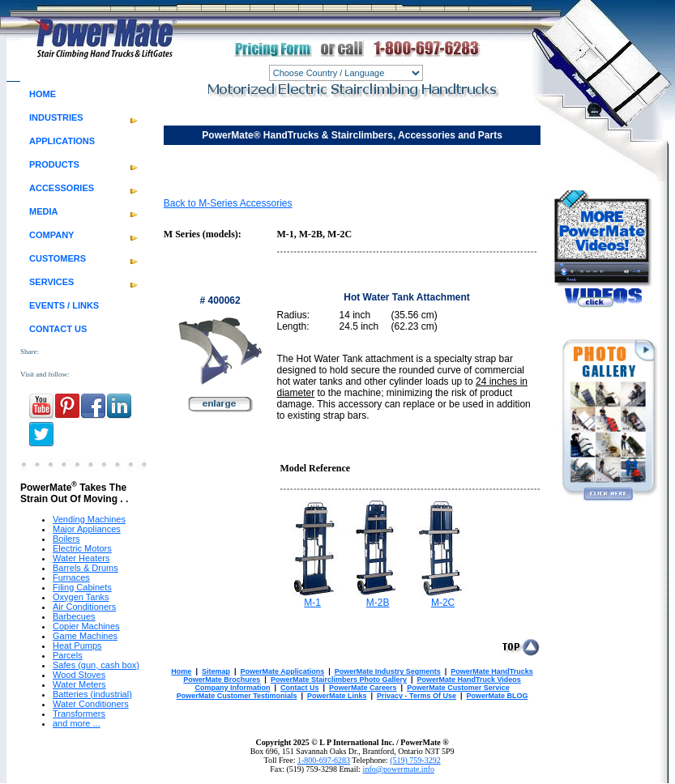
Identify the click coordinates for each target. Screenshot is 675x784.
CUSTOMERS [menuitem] (58, 258)
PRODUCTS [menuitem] (54, 164)
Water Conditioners (91, 704)
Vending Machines (89, 519)
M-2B (378, 603)
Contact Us (300, 688)
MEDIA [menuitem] (43, 211)
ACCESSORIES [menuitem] (62, 188)
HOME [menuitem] (43, 94)
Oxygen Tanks (81, 597)
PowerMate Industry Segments (388, 671)
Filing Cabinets (82, 587)
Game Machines (85, 636)
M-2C (443, 603)
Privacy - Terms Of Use (417, 696)
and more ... (77, 723)
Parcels (68, 655)
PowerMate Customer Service (458, 688)
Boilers (66, 539)
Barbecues (74, 616)
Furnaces (71, 577)
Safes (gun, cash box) (96, 665)
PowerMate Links (337, 696)
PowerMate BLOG (498, 696)
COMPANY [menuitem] (51, 235)
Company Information (232, 688)
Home (181, 671)
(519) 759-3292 (415, 760)
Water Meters (79, 684)
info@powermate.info (399, 769)
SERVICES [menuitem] (51, 282)
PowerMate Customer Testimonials (237, 696)
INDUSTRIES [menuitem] (56, 117)
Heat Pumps (77, 646)
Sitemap (216, 671)
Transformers (79, 714)
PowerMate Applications (282, 671)
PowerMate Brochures (222, 680)
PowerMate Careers (363, 688)
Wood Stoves (79, 675)
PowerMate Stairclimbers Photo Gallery (339, 680)
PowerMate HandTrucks (492, 671)
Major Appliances (87, 529)
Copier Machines (86, 626)
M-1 (312, 603)
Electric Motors (82, 548)
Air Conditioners (84, 607)
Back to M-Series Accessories (228, 203)
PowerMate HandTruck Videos (468, 680)
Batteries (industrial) (92, 694)
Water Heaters (81, 558)
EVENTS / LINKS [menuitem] (64, 305)
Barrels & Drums (85, 568)
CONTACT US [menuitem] (58, 329)
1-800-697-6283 (324, 760)
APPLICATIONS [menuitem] (62, 141)
